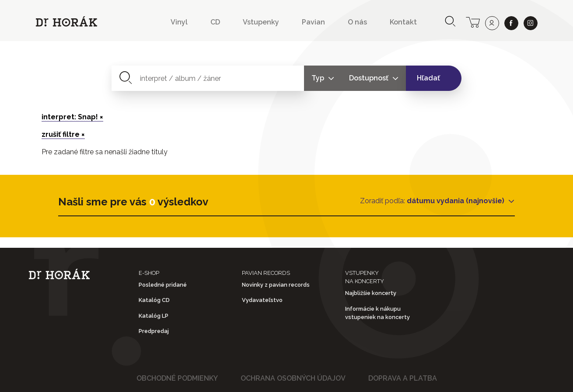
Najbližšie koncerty (371, 293)
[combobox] (208, 78)
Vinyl (179, 22)
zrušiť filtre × (63, 134)
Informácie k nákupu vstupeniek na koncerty (377, 313)
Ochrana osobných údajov (293, 378)
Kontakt (403, 22)
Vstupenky (261, 22)
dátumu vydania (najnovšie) (456, 201)
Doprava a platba (403, 378)
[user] (492, 23)
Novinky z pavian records (276, 285)
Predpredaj (154, 331)
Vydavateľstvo (262, 300)
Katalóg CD (154, 300)
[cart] (473, 21)
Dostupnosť (370, 78)
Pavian (313, 22)
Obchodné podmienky (177, 378)
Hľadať (428, 78)
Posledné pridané (163, 285)
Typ (319, 78)
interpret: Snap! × (72, 117)
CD (215, 22)
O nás (357, 22)
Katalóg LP (154, 316)
